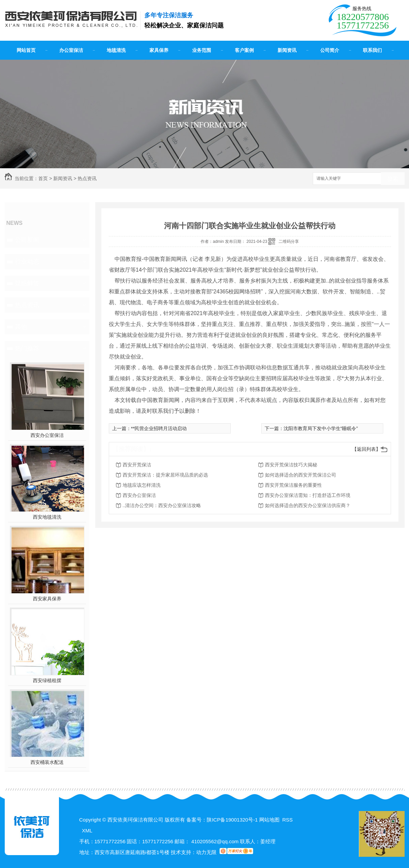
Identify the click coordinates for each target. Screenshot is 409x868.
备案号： (197, 820)
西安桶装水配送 (47, 762)
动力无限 (206, 852)
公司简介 (330, 50)
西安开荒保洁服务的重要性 (293, 485)
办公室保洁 (71, 50)
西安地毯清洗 (47, 517)
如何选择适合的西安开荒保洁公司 (301, 475)
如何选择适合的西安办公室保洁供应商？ (308, 505)
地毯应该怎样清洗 (142, 485)
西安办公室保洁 (47, 435)
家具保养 (159, 50)
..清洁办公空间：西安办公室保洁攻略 (162, 505)
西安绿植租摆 (47, 680)
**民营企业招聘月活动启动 (159, 428)
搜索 (393, 179)
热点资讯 (87, 178)
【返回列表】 (366, 449)
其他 (21, 327)
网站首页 (26, 50)
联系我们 (372, 50)
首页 (43, 178)
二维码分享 (289, 242)
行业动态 (27, 262)
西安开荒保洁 (137, 465)
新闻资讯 (287, 50)
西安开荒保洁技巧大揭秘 (291, 465)
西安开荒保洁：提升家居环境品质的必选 (165, 475)
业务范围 (202, 50)
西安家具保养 (47, 599)
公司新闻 (27, 240)
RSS (288, 820)
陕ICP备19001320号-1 (232, 820)
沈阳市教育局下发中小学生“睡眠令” (321, 428)
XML (87, 831)
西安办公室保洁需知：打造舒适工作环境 (308, 495)
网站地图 (269, 820)
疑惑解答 (27, 283)
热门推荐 (27, 348)
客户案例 (244, 50)
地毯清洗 (116, 50)
